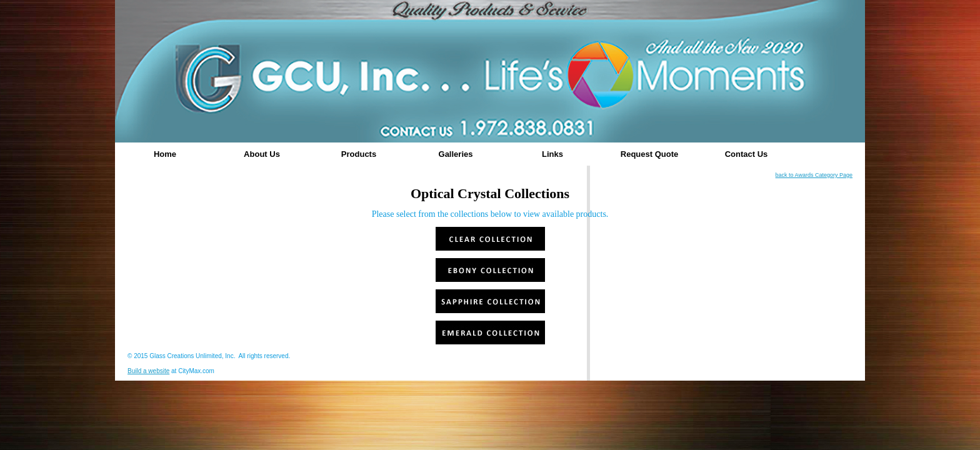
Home (165, 154)
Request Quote (649, 154)
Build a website (148, 371)
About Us (262, 154)
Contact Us (747, 154)
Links (552, 154)
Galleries (456, 154)
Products (359, 154)
